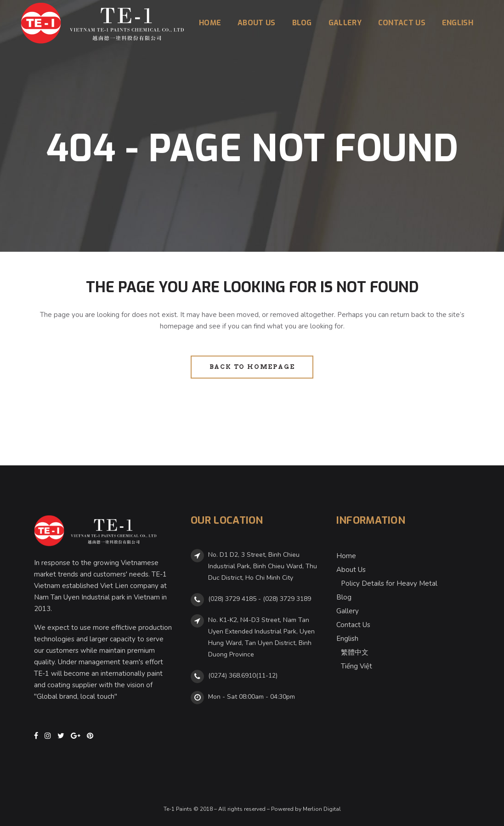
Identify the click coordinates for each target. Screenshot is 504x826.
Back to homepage (252, 367)
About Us (351, 570)
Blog (344, 597)
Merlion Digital (322, 809)
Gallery (348, 611)
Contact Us (353, 625)
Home (346, 556)
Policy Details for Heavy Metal (389, 583)
